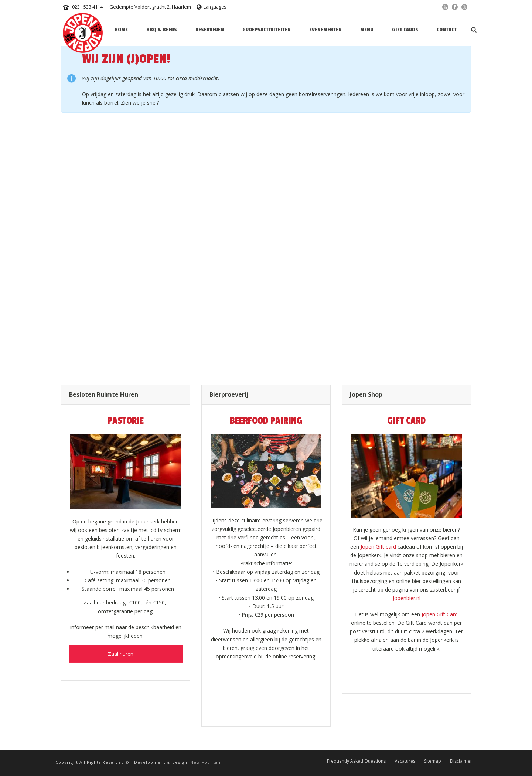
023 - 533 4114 (87, 7)
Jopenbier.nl (407, 598)
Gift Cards (405, 30)
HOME (121, 30)
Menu (367, 30)
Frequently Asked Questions (356, 761)
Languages (211, 7)
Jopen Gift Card (440, 614)
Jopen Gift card (378, 547)
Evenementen (325, 30)
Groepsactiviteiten (267, 30)
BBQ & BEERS (162, 30)
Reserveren (210, 30)
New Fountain (206, 762)
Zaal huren (126, 645)
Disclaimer (461, 761)
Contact (447, 30)
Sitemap (433, 761)
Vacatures (405, 761)
